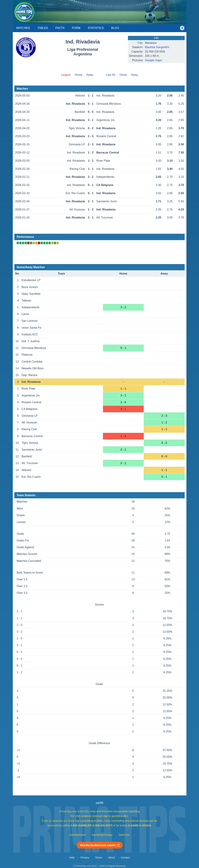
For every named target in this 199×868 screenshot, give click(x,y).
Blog (115, 28)
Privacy (85, 858)
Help (72, 858)
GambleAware (78, 835)
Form (76, 28)
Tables (43, 28)
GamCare (124, 835)
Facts (60, 28)
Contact (125, 858)
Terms (99, 858)
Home (79, 75)
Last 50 (111, 75)
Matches (23, 28)
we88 (99, 803)
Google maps (153, 60)
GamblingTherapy (102, 835)
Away (90, 75)
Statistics (96, 28)
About (111, 858)
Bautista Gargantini (157, 47)
